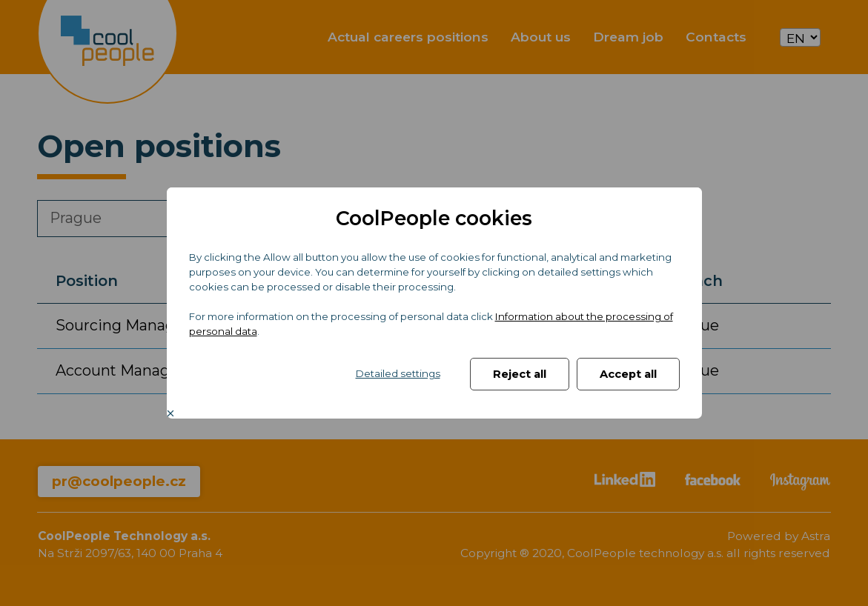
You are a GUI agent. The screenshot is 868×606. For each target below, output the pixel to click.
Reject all (520, 374)
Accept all (628, 374)
